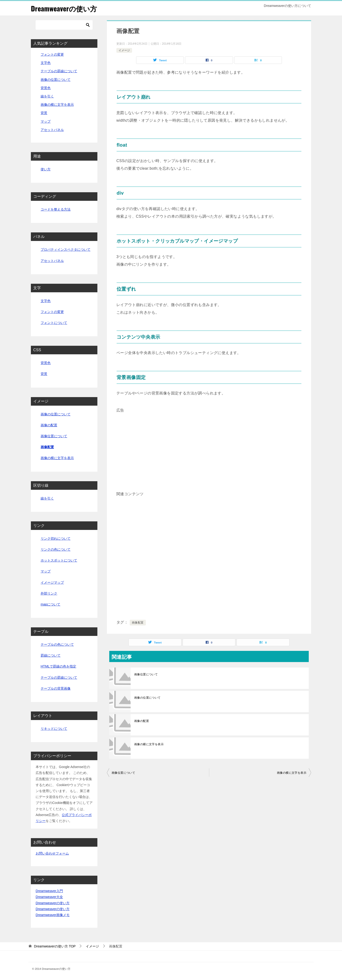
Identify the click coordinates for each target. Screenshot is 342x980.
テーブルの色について (57, 644)
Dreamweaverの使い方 (65, 8)
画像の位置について (147, 698)
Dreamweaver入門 (49, 891)
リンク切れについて (56, 538)
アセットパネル (52, 130)
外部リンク (49, 593)
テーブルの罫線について (59, 71)
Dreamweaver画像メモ (53, 915)
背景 (44, 113)
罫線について (51, 655)
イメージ (124, 50)
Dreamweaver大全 (49, 897)
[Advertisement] (209, 447)
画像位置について (146, 674)
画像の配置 (142, 721)
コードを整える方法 (56, 209)
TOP (55, 946)
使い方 (46, 169)
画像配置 (138, 623)
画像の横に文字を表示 (149, 744)
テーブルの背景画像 (56, 688)
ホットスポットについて (59, 560)
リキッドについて (54, 729)
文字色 (46, 63)
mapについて (50, 604)
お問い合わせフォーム (52, 853)
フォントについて (54, 323)
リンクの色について (56, 549)
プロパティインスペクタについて (66, 250)
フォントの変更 (52, 54)
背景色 (46, 88)
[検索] (64, 25)
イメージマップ (52, 582)
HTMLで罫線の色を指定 (58, 666)
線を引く (47, 96)
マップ (46, 121)
